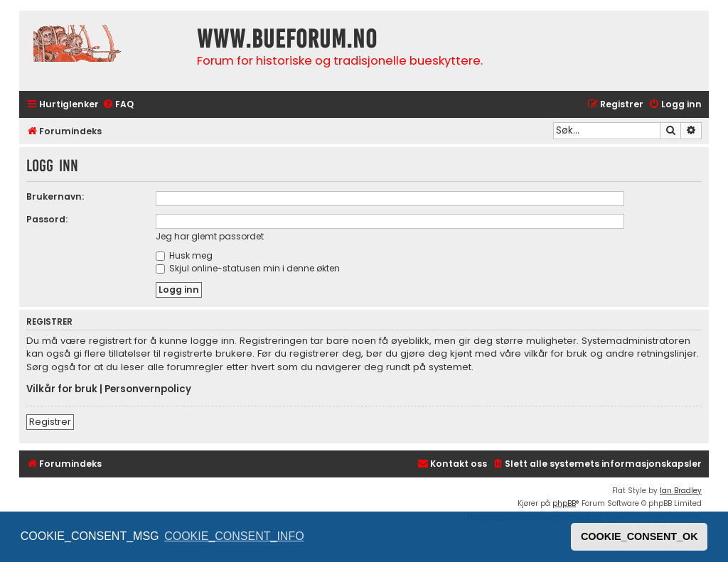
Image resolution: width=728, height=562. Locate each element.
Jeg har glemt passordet (210, 236)
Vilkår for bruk (62, 389)
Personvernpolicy (148, 389)
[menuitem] (118, 105)
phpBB (564, 503)
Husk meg (184, 255)
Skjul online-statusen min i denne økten (248, 268)
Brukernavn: (55, 196)
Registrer (50, 422)
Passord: (47, 219)
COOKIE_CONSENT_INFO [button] (234, 536)
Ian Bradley (681, 491)
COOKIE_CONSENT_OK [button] (639, 536)
